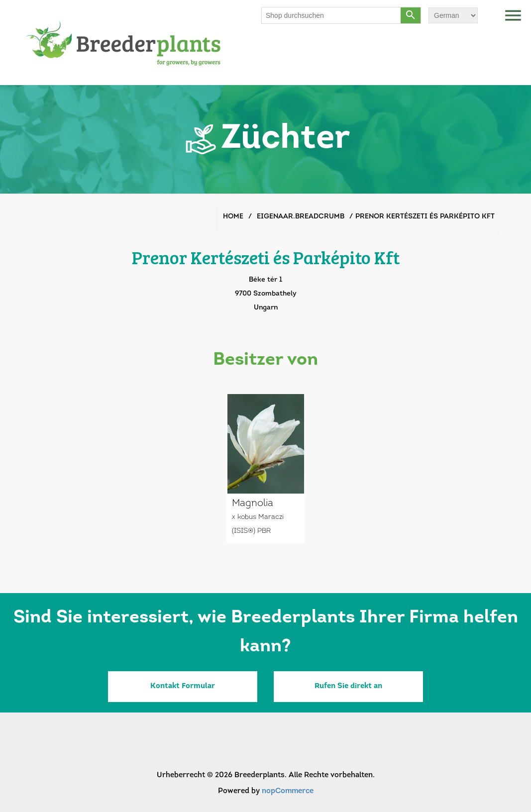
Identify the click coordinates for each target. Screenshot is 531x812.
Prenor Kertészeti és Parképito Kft (425, 217)
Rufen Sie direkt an (348, 686)
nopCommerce (288, 791)
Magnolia (253, 504)
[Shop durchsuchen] (331, 15)
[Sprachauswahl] (453, 15)
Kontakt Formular (183, 686)
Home (233, 217)
